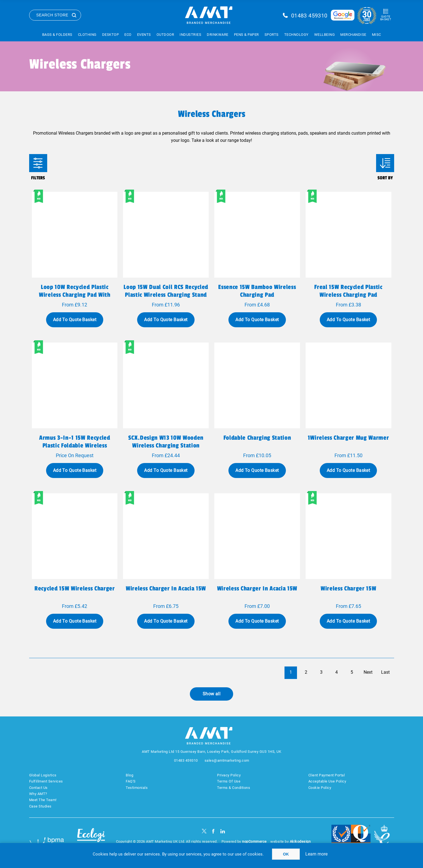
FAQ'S (131, 781)
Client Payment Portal (327, 775)
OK (286, 854)
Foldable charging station (257, 438)
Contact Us (38, 788)
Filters (38, 163)
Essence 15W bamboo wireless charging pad (257, 291)
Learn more (316, 854)
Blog (129, 775)
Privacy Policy (229, 775)
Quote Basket (386, 18)
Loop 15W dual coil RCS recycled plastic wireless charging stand (166, 291)
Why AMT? (38, 794)
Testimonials (137, 788)
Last (385, 672)
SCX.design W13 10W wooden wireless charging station (166, 442)
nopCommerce (254, 841)
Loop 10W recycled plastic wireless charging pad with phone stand (75, 295)
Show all (212, 694)
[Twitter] (204, 831)
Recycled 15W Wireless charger (75, 588)
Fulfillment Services (46, 781)
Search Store (52, 15)
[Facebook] (213, 831)
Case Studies (40, 806)
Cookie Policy (320, 788)
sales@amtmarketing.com (227, 760)
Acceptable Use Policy (327, 781)
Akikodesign (300, 841)
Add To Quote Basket (75, 320)
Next (368, 672)
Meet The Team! (43, 800)
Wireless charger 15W (348, 588)
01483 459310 (309, 16)
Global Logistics (43, 775)
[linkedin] (223, 831)
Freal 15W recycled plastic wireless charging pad (348, 291)
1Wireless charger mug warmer (348, 438)
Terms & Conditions (234, 788)
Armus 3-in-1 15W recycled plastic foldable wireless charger (75, 446)
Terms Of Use (229, 781)
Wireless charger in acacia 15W (166, 588)
